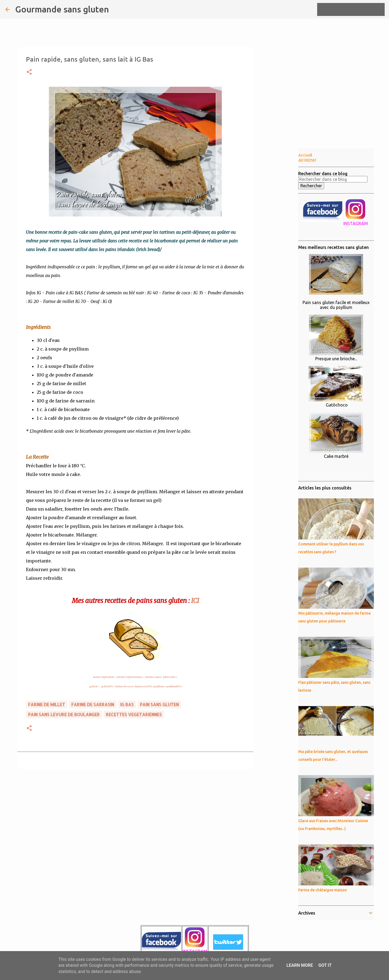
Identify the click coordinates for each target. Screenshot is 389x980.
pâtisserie (169, 677)
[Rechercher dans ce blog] (356, 9)
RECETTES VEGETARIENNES (134, 714)
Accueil (305, 155)
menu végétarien (104, 677)
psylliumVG (174, 686)
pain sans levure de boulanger (64, 714)
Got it (325, 965)
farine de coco (124, 686)
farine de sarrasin (93, 704)
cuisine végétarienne (129, 677)
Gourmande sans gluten (62, 9)
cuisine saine (153, 677)
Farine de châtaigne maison (323, 890)
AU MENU (307, 160)
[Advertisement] (281, 234)
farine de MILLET (47, 704)
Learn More (300, 965)
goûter (93, 686)
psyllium (159, 686)
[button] (29, 72)
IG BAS (127, 704)
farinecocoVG (143, 686)
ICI (195, 601)
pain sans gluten (159, 704)
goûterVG (107, 686)
